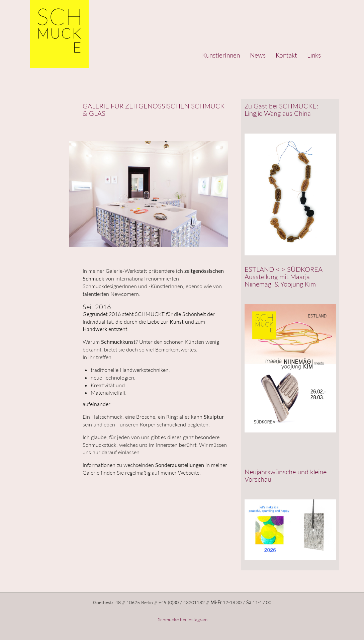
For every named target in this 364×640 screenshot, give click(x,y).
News (258, 55)
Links (314, 55)
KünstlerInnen (221, 55)
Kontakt (286, 55)
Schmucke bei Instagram (182, 619)
